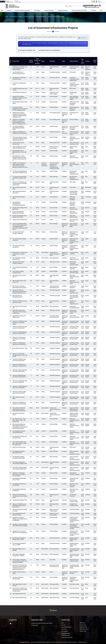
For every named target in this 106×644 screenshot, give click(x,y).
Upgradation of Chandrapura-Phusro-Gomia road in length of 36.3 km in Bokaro (19, 474)
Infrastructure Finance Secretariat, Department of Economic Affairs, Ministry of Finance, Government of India (54, 642)
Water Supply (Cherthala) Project (19, 598)
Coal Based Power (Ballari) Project (20, 500)
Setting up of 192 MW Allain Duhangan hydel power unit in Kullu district (20, 355)
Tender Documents (66, 635)
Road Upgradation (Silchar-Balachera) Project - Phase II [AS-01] (20, 152)
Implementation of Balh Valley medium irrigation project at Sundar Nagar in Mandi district (19, 409)
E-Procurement (35, 625)
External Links (83, 631)
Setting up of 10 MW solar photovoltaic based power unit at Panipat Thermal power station (19, 292)
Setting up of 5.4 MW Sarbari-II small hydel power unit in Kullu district (19, 339)
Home (2, 10)
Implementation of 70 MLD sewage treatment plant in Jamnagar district (20, 254)
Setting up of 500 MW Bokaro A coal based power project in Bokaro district (20, 496)
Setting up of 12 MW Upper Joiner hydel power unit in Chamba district (20, 323)
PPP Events (94, 10)
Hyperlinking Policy (84, 629)
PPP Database (37, 10)
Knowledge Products (63, 10)
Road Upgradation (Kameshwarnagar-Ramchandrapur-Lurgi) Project (19, 204)
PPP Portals (64, 629)
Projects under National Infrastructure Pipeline (42, 623)
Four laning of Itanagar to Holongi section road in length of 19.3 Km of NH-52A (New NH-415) (20, 139)
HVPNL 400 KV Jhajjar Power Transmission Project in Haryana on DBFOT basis (19, 312)
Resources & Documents (67, 637)
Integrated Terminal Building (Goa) (20, 220)
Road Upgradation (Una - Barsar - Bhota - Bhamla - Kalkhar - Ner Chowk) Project (19, 420)
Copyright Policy (83, 627)
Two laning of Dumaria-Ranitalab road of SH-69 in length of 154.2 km (19, 178)
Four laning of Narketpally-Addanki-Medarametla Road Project (18, 128)
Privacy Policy (83, 625)
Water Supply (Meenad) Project (19, 594)
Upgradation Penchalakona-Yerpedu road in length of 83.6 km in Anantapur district (20, 98)
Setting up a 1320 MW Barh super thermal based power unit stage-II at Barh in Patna (20, 183)
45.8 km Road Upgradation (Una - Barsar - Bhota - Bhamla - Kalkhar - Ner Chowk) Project (20, 443)
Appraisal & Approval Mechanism (22, 10)
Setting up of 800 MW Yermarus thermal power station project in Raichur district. (19, 505)
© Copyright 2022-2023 (24, 642)
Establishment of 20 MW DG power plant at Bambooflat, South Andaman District (20, 68)
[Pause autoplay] (53, 614)
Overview (9, 10)
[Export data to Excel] (83, 38)
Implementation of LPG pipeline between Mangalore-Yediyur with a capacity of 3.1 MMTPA (20, 561)
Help (101, 10)
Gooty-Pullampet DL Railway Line (20, 92)
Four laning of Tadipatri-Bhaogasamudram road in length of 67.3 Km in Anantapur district (20, 109)
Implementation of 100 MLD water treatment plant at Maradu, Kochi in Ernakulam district (20, 590)
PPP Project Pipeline (49, 10)
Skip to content (3, 2)
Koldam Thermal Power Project (19, 447)
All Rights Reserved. (82, 642)
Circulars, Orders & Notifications (79, 10)
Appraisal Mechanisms (66, 627)
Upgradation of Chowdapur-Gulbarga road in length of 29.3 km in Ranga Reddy (20, 519)
